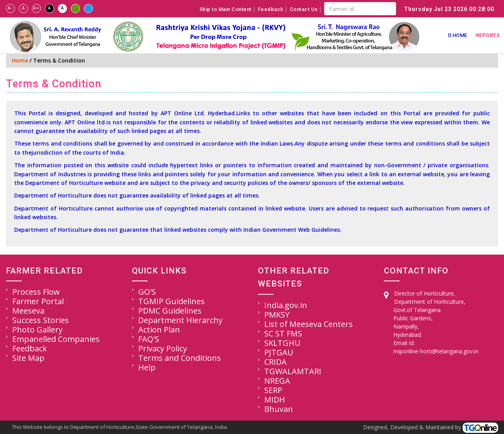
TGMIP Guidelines (171, 301)
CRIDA (275, 362)
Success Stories (41, 320)
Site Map (28, 358)
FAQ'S (149, 339)
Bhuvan (279, 409)
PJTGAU (279, 352)
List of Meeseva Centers (309, 324)
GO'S (147, 292)
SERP (273, 390)
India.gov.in (286, 305)
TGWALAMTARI (293, 371)
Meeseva (28, 311)
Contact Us (304, 9)
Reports (488, 35)
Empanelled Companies (56, 339)
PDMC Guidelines (170, 311)
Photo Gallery (37, 330)
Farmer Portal (38, 301)
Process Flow (36, 292)
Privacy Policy (163, 348)
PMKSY (277, 315)
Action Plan (159, 330)
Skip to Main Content (226, 9)
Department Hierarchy (180, 320)
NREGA (277, 381)
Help (147, 367)
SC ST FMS (283, 333)
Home (460, 35)
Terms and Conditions (180, 358)
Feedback (271, 9)
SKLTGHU (282, 343)
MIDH (275, 400)
